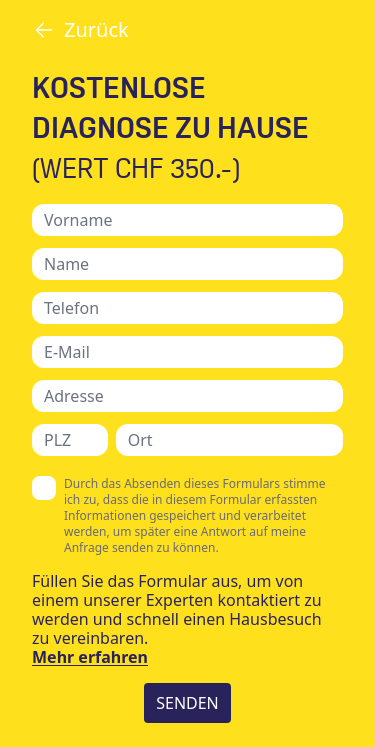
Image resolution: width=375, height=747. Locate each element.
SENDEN (187, 703)
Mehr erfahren (90, 657)
